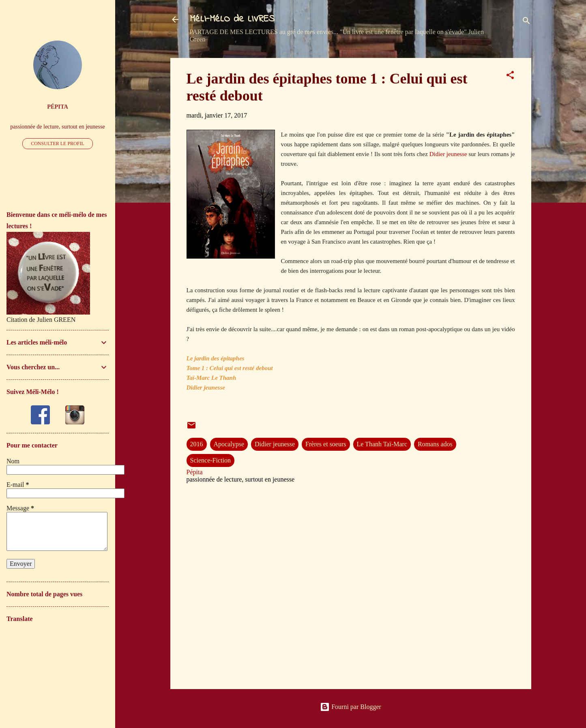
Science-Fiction (210, 460)
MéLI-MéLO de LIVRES (232, 19)
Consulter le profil (58, 143)
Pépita (58, 107)
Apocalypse (229, 444)
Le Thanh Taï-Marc (382, 444)
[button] (510, 76)
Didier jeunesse (448, 154)
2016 (197, 444)
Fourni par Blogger (351, 707)
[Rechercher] (526, 22)
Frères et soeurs (326, 444)
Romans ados (435, 444)
